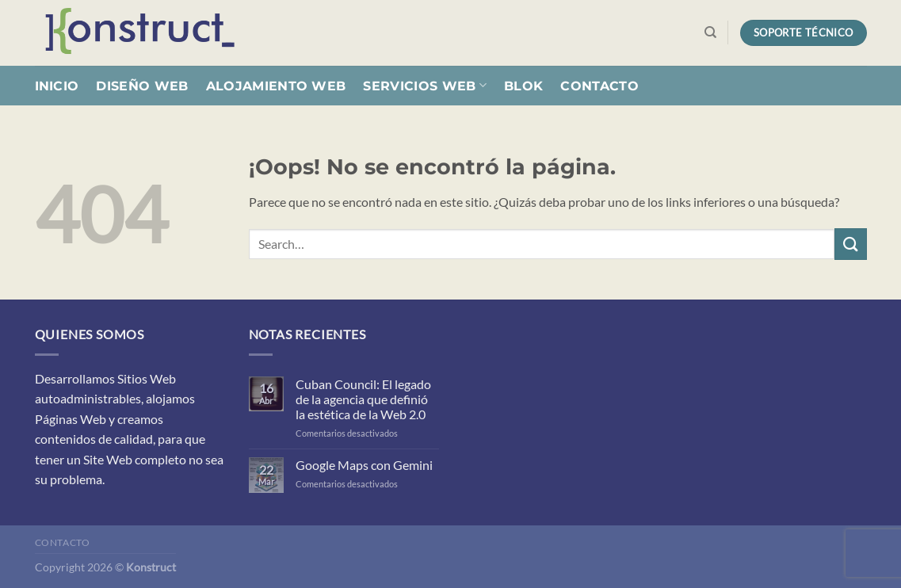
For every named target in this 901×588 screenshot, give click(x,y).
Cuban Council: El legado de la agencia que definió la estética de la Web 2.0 (363, 399)
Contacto (599, 86)
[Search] (710, 32)
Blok (523, 86)
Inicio (57, 86)
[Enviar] (850, 244)
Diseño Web (142, 86)
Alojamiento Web (276, 86)
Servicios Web (425, 85)
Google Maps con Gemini (364, 465)
